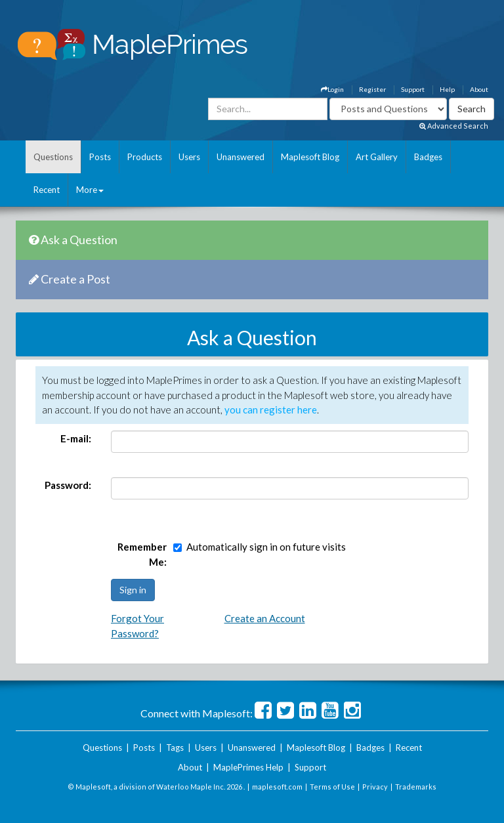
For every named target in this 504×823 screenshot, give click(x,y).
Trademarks (416, 787)
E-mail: (76, 438)
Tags (175, 748)
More (90, 190)
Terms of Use (332, 787)
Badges (428, 157)
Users (189, 157)
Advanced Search (454, 126)
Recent (47, 190)
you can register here (271, 410)
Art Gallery (377, 157)
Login (332, 89)
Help (447, 89)
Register (372, 89)
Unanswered (241, 157)
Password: (68, 485)
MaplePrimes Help (248, 767)
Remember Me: (142, 554)
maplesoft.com (277, 787)
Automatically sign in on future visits (266, 547)
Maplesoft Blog (310, 157)
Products (145, 157)
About (479, 89)
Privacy (375, 787)
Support (413, 89)
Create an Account (265, 618)
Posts (100, 157)
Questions (53, 157)
